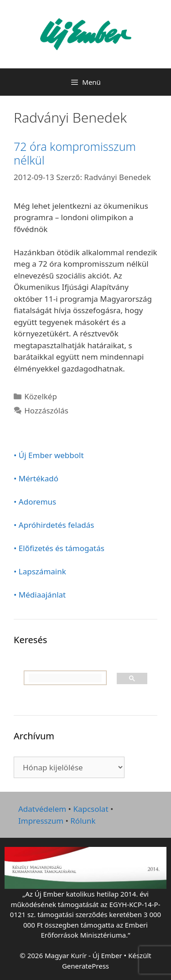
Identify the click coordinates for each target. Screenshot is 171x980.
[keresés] (65, 678)
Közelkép (41, 396)
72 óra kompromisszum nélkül (75, 153)
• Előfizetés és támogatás (59, 548)
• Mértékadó (36, 478)
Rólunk (83, 821)
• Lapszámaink (40, 571)
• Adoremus (35, 502)
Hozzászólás (46, 410)
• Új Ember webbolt (49, 455)
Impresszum (41, 821)
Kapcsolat (91, 809)
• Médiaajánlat (40, 595)
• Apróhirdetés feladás (54, 525)
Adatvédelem (42, 809)
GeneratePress (85, 966)
